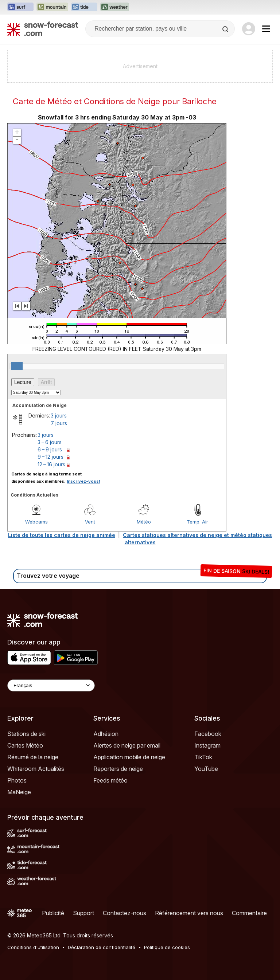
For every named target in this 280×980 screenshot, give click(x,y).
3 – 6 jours (50, 442)
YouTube (206, 769)
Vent (90, 522)
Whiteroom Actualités (36, 769)
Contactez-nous (125, 913)
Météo (144, 522)
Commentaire (249, 913)
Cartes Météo (25, 745)
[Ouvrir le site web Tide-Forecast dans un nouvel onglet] (84, 7)
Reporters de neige (118, 769)
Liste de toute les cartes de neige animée (62, 535)
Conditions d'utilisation (33, 947)
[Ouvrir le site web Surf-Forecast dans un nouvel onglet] (20, 7)
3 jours (59, 415)
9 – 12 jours (50, 457)
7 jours (59, 423)
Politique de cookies (167, 947)
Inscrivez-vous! (83, 481)
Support (83, 913)
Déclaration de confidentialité (102, 947)
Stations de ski (26, 734)
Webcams (36, 522)
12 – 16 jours (51, 464)
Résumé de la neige (33, 757)
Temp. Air (197, 522)
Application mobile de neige (129, 757)
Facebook (208, 734)
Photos (17, 780)
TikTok (203, 757)
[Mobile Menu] (266, 29)
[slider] (17, 366)
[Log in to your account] (249, 29)
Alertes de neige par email (127, 745)
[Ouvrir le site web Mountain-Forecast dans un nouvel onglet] (52, 7)
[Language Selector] (51, 685)
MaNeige (19, 792)
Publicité (53, 913)
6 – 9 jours (50, 449)
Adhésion (106, 734)
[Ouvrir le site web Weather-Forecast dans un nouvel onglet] (115, 7)
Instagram (207, 745)
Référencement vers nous (189, 913)
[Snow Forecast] (43, 29)
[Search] (226, 29)
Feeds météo (110, 780)
